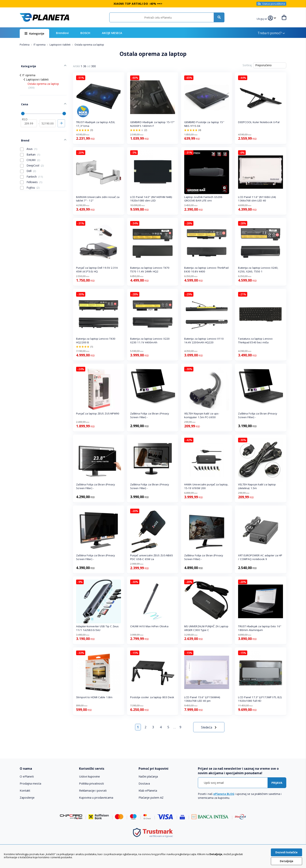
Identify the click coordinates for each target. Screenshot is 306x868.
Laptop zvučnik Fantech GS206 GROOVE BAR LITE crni (203, 199)
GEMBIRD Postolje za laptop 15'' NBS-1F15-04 (204, 124)
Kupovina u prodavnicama (96, 797)
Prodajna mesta (30, 783)
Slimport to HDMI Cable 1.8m (94, 697)
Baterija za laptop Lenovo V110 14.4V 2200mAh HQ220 (204, 340)
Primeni (61, 119)
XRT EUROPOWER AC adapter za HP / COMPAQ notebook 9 (260, 557)
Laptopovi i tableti (60, 45)
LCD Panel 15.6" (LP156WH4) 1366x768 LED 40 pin (202, 699)
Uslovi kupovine (89, 776)
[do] (48, 119)
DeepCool (32, 159)
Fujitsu (30, 181)
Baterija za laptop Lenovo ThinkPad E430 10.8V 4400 (206, 270)
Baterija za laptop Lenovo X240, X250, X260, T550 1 (258, 270)
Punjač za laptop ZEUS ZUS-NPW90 (98, 413)
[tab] (47, 769)
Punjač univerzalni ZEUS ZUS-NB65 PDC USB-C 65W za (152, 557)
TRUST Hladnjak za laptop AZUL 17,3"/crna (96, 124)
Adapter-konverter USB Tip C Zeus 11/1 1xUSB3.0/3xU (97, 628)
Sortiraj (247, 65)
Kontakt (25, 790)
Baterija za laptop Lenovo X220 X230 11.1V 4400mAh (150, 340)
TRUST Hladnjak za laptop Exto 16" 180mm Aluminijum (260, 628)
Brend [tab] (24, 134)
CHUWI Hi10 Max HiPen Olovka (149, 626)
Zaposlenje (27, 797)
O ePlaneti (27, 776)
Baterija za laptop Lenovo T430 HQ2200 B (96, 340)
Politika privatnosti (91, 783)
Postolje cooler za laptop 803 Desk (152, 697)
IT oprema (40, 45)
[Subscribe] (277, 783)
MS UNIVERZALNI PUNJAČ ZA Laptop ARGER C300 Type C (206, 628)
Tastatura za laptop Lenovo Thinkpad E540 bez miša (255, 340)
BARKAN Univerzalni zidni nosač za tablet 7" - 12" (98, 199)
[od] (29, 119)
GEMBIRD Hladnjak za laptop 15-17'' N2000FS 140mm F (152, 124)
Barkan (30, 148)
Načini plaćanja (148, 776)
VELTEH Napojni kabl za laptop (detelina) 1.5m (257, 486)
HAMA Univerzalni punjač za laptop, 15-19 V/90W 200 (206, 486)
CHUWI (30, 153)
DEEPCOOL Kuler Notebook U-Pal (259, 122)
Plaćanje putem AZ (151, 797)
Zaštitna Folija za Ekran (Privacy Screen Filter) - (150, 415)
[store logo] (44, 17)
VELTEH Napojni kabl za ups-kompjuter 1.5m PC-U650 (202, 415)
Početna (25, 45)
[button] (262, 18)
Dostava (144, 783)
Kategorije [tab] (27, 65)
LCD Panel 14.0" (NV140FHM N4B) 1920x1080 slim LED (151, 199)
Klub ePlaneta (148, 790)
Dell (28, 164)
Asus (29, 142)
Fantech (32, 170)
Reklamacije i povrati (93, 790)
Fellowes (31, 175)
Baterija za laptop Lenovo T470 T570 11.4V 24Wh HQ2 (150, 270)
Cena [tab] (23, 101)
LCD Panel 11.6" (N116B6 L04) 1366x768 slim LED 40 (257, 199)
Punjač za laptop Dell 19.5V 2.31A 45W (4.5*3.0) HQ (97, 270)
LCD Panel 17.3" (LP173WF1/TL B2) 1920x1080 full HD (260, 699)
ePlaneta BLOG (224, 794)
